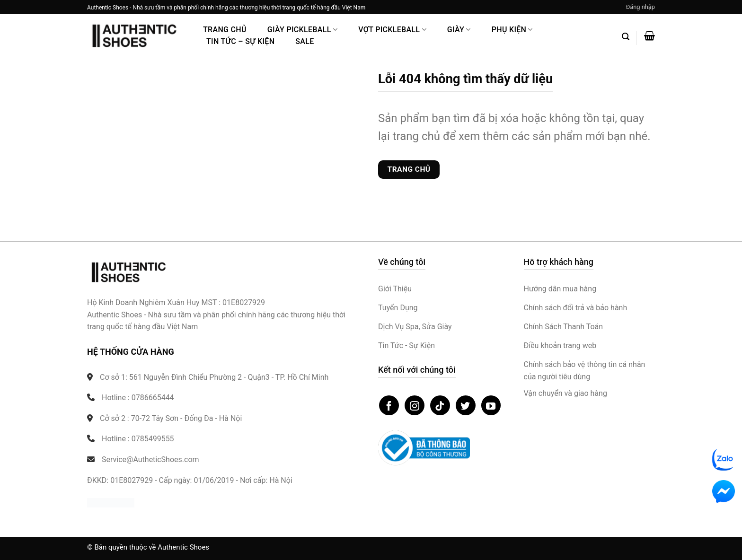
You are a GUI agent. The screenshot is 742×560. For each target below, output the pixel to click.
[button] (640, 7)
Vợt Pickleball (392, 30)
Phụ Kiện (512, 30)
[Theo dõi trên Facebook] (389, 405)
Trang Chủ (225, 30)
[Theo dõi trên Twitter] (466, 405)
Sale (305, 41)
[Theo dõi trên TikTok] (440, 405)
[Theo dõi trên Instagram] (415, 405)
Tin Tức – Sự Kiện (240, 41)
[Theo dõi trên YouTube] (491, 405)
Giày (459, 30)
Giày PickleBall (302, 30)
